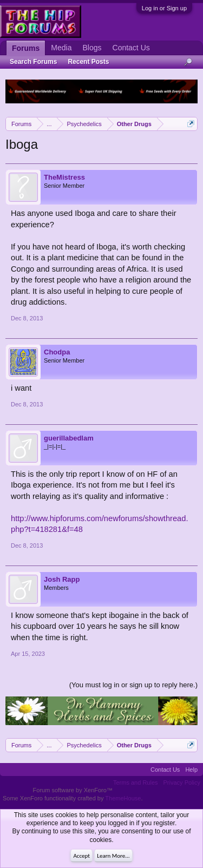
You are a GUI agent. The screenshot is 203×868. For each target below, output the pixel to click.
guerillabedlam (69, 438)
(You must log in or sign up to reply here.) (133, 685)
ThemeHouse (123, 798)
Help (191, 770)
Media (61, 48)
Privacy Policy (182, 782)
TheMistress (64, 177)
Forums (26, 48)
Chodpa (57, 352)
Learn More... (113, 856)
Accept (81, 856)
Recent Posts (88, 62)
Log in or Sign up (164, 8)
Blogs (92, 48)
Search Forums (33, 62)
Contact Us (131, 48)
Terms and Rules (136, 782)
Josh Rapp (62, 579)
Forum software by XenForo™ (73, 790)
